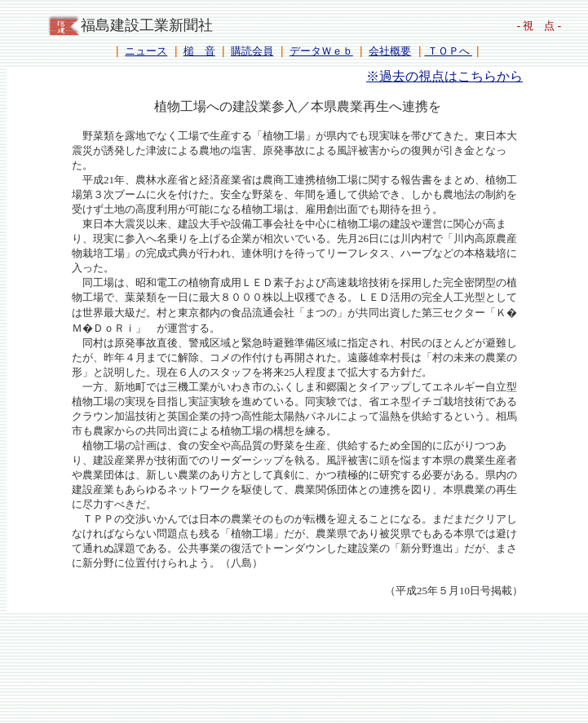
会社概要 (390, 51)
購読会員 (252, 51)
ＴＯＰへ (449, 51)
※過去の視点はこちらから (444, 76)
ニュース (146, 51)
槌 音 (199, 51)
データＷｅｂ (321, 51)
